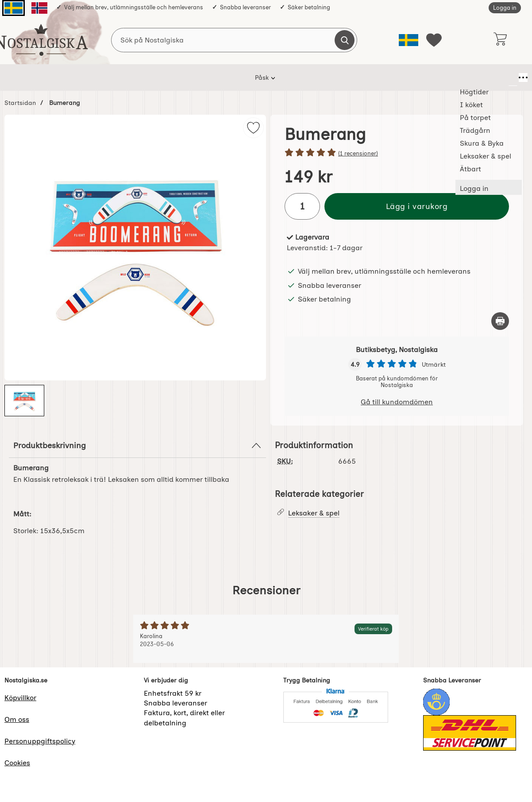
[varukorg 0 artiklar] (500, 40)
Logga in (505, 8)
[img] (253, 128)
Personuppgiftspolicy (40, 741)
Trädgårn (249, 77)
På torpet (204, 77)
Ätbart (411, 77)
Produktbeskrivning (137, 446)
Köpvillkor (20, 698)
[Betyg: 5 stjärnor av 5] (397, 153)
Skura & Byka (301, 77)
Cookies (17, 763)
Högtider (121, 77)
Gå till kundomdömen (397, 402)
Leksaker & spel (361, 77)
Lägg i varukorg (417, 206)
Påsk (84, 77)
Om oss (17, 719)
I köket (162, 77)
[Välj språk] (409, 40)
